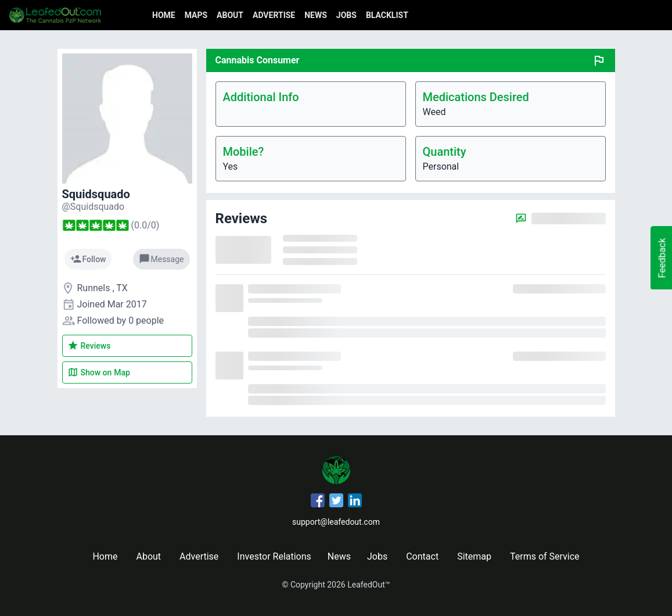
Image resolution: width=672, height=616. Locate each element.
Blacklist (387, 15)
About (230, 15)
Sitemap (474, 556)
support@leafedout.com (336, 522)
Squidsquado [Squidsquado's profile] (96, 194)
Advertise (274, 15)
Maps (196, 15)
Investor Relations (274, 556)
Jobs (346, 15)
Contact (422, 556)
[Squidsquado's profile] (94, 207)
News (316, 15)
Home (164, 15)
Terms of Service (545, 556)
